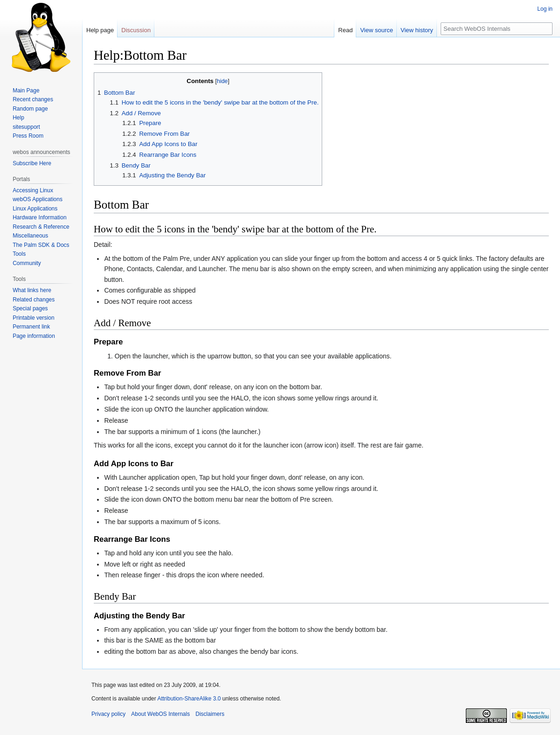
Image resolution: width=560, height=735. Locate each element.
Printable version (33, 318)
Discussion (136, 30)
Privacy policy (108, 714)
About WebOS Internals (160, 714)
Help (18, 118)
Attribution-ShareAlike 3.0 (189, 699)
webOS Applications (38, 199)
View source (377, 30)
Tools (19, 254)
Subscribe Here (32, 163)
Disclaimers (210, 714)
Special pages (30, 308)
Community (27, 263)
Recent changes (33, 99)
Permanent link (31, 327)
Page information (34, 336)
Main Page (26, 91)
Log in (545, 9)
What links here (32, 290)
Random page (30, 109)
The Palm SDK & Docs (41, 245)
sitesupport (26, 127)
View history (417, 30)
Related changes (34, 300)
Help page (100, 30)
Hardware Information (39, 217)
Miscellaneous (30, 236)
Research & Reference (41, 227)
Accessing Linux (33, 190)
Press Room (28, 136)
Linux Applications (35, 209)
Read (345, 30)
